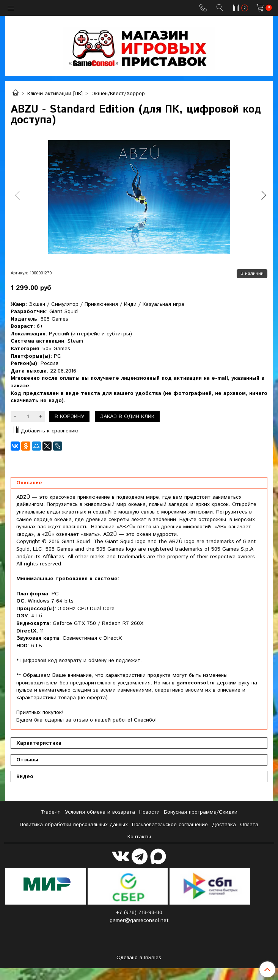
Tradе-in (51, 812)
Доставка (224, 825)
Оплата (249, 825)
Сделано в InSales (139, 958)
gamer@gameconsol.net (139, 921)
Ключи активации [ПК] (55, 94)
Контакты (139, 837)
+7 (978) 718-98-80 (139, 913)
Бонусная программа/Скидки (201, 812)
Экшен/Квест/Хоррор (118, 94)
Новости (149, 812)
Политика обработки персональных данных (74, 825)
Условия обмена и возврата (100, 812)
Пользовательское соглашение (170, 825)
